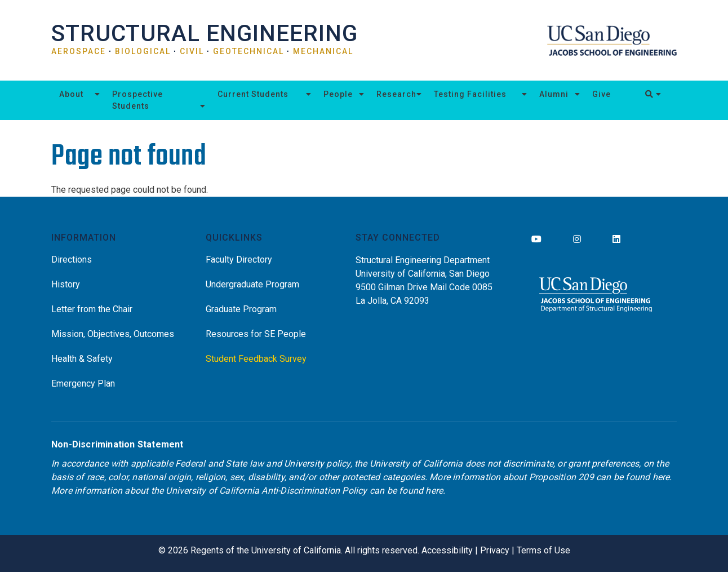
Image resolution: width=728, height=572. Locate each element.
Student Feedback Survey (256, 359)
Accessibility (447, 550)
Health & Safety (82, 359)
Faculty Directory (239, 260)
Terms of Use (543, 550)
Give (602, 94)
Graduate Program (241, 309)
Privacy (495, 550)
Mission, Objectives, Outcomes (113, 334)
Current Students (253, 94)
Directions (72, 260)
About (71, 94)
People (338, 94)
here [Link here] (661, 477)
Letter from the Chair (92, 309)
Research (396, 94)
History (66, 284)
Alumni (554, 94)
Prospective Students (137, 100)
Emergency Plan (83, 383)
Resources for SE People (256, 334)
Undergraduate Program (252, 284)
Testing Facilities (470, 94)
